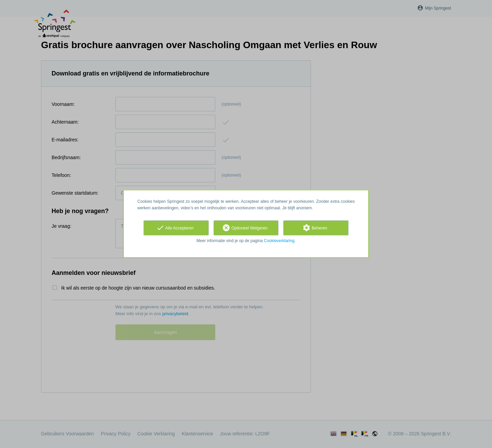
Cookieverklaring (279, 241)
